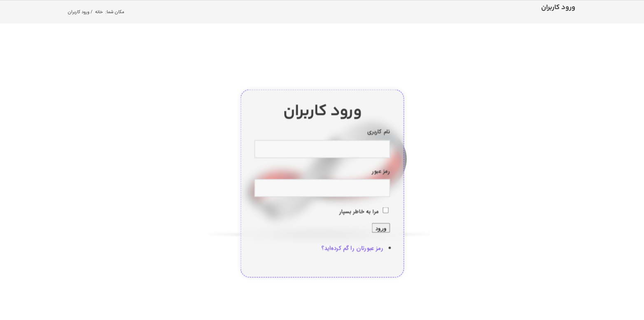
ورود (380, 228)
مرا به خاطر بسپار (359, 212)
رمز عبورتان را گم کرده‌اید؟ (352, 248)
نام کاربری (378, 132)
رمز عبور (381, 171)
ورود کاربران (558, 8)
